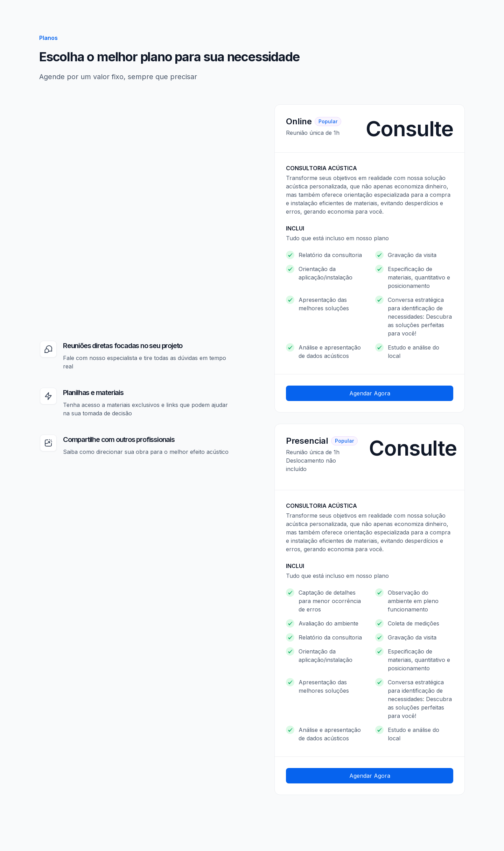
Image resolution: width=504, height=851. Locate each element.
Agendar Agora (370, 393)
